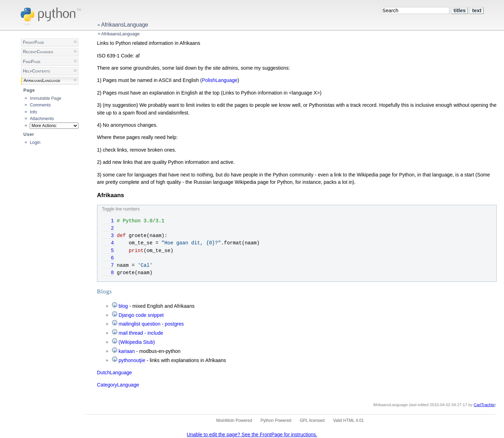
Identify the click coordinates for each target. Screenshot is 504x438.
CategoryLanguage (118, 385)
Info (33, 112)
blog (123, 306)
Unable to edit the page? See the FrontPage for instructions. (252, 434)
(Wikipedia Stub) (137, 342)
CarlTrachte (484, 405)
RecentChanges (38, 52)
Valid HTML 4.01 (348, 420)
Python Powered (276, 420)
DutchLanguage (114, 373)
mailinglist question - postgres (151, 324)
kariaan (127, 351)
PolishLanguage (220, 80)
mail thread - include (141, 333)
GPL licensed (312, 420)
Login (35, 142)
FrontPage (33, 42)
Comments (40, 105)
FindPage (31, 62)
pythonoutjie (132, 360)
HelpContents (36, 71)
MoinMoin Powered (234, 420)
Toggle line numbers (121, 209)
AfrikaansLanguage (125, 25)
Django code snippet (141, 315)
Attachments (42, 119)
